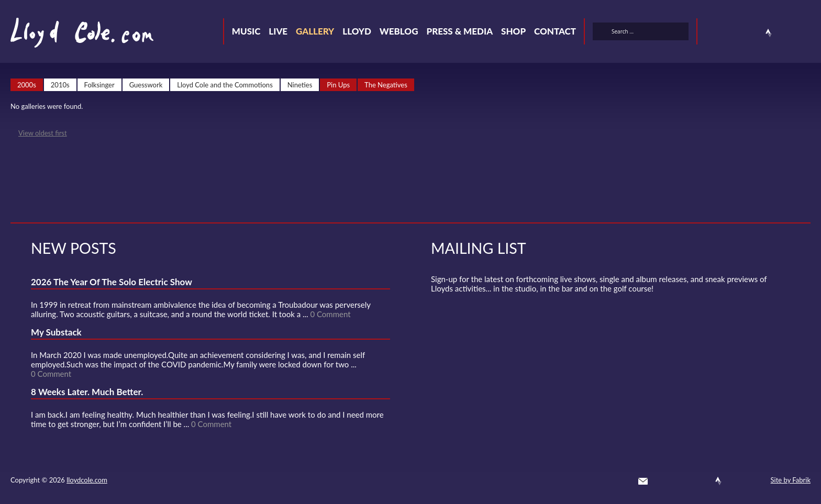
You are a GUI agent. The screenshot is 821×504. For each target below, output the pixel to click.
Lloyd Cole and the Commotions (225, 85)
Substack (806, 33)
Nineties (300, 85)
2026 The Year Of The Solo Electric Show (112, 282)
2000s (27, 85)
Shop (513, 31)
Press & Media (459, 31)
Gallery (315, 31)
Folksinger (99, 85)
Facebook (731, 33)
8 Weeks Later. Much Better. (87, 392)
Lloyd (357, 31)
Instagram (787, 33)
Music (246, 31)
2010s (60, 85)
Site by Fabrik (791, 480)
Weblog (399, 31)
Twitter (712, 33)
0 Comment (330, 314)
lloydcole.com (87, 480)
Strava (769, 33)
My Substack (56, 332)
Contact (555, 31)
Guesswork (146, 85)
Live (278, 31)
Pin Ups (338, 85)
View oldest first (43, 133)
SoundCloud (750, 33)
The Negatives (386, 85)
